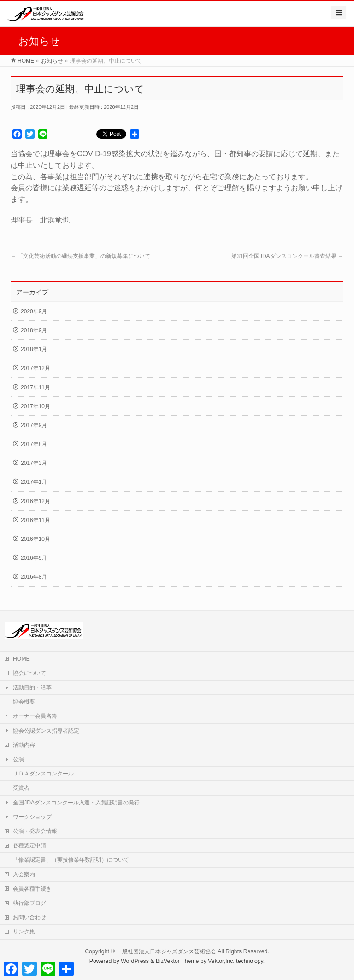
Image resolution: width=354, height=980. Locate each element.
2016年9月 (34, 558)
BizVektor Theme (177, 961)
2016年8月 (34, 577)
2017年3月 (34, 463)
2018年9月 (34, 330)
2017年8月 (34, 444)
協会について (29, 673)
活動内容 (24, 745)
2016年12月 (35, 501)
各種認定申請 (29, 845)
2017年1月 (34, 482)
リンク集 (24, 932)
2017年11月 (35, 387)
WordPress (135, 961)
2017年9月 (34, 425)
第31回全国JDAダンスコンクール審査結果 (287, 256)
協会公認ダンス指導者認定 (46, 731)
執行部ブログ (29, 903)
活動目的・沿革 (32, 687)
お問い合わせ (29, 917)
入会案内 (24, 874)
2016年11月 (35, 520)
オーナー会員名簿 (35, 716)
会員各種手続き (32, 889)
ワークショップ (32, 817)
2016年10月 (35, 539)
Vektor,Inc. (221, 961)
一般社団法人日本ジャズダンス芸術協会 (166, 951)
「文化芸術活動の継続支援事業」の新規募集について (80, 256)
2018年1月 (34, 349)
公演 (18, 759)
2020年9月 (34, 311)
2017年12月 (35, 368)
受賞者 (21, 788)
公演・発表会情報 (35, 831)
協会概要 (24, 702)
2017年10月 (35, 406)
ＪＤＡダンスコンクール (43, 774)
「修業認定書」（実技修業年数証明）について (74, 860)
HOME (21, 659)
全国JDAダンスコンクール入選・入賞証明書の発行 (76, 803)
